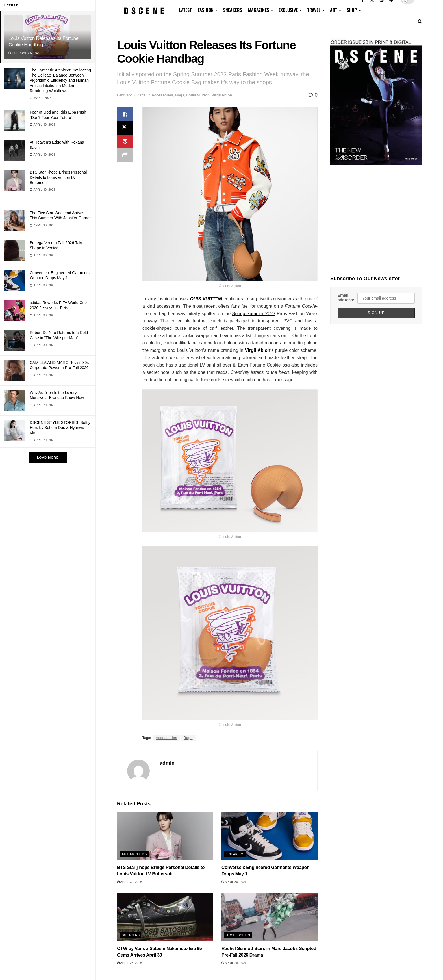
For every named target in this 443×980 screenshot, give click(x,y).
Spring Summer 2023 (254, 314)
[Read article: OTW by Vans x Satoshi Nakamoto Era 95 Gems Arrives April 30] (165, 917)
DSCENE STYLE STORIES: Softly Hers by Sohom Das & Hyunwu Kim (60, 428)
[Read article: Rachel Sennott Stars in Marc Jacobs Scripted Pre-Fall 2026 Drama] (270, 917)
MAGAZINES (259, 10)
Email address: (346, 298)
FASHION (206, 10)
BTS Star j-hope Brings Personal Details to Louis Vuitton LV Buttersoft (58, 177)
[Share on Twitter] (125, 128)
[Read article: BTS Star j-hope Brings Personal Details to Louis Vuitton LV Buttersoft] (165, 836)
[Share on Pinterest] (125, 141)
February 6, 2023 (131, 95)
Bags (180, 95)
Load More (48, 458)
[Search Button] (420, 21)
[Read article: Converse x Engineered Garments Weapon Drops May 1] (270, 836)
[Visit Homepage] (144, 11)
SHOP (352, 10)
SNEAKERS (233, 10)
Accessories (162, 95)
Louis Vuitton (198, 95)
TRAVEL (314, 10)
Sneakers (235, 854)
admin (167, 763)
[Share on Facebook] (125, 114)
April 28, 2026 (130, 963)
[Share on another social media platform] (125, 155)
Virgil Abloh (222, 95)
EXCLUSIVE (288, 10)
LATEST (185, 10)
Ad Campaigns (134, 854)
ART (334, 10)
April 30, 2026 (130, 882)
